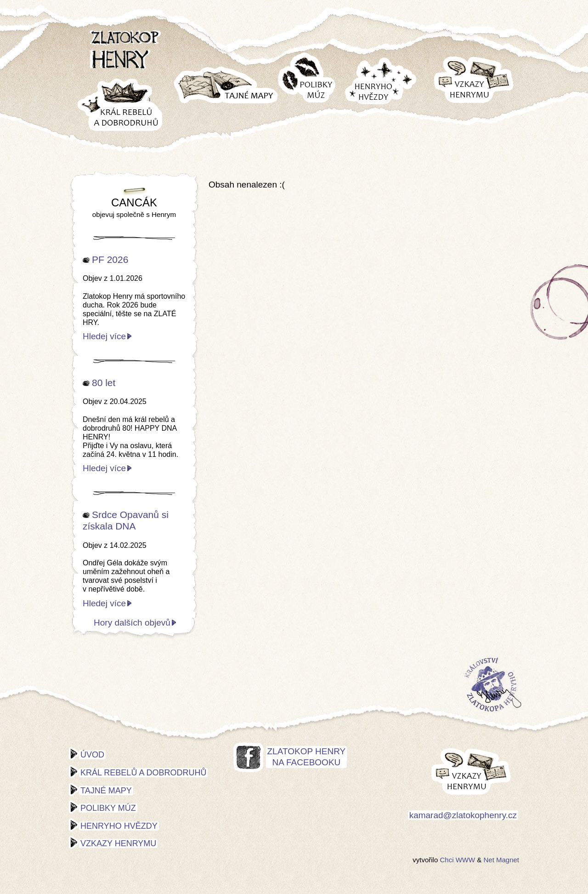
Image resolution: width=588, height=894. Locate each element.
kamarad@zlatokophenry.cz (463, 815)
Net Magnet (501, 860)
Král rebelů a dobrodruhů (143, 773)
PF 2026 (110, 259)
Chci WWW (457, 860)
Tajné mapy (106, 791)
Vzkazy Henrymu (118, 843)
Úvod (92, 755)
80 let (104, 383)
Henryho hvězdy (119, 826)
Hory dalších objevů (132, 623)
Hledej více (104, 336)
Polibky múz (108, 808)
